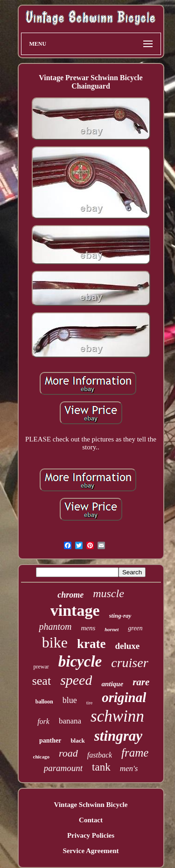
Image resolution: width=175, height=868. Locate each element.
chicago (41, 757)
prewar (41, 667)
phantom (55, 627)
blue (70, 700)
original (124, 697)
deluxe (127, 646)
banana (70, 721)
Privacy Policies (91, 835)
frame (135, 753)
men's (129, 768)
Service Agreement (91, 851)
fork (43, 721)
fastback (100, 755)
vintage (75, 610)
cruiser (129, 663)
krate (91, 644)
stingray (118, 736)
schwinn (117, 716)
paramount (63, 768)
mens (88, 628)
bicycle (80, 661)
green (135, 628)
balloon (44, 702)
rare (141, 682)
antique (112, 684)
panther (50, 741)
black (77, 741)
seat (42, 681)
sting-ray (120, 616)
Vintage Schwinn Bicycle (91, 805)
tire (89, 703)
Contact (91, 820)
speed (76, 680)
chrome (70, 595)
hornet (112, 629)
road (68, 753)
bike (55, 642)
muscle (108, 593)
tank (101, 767)
